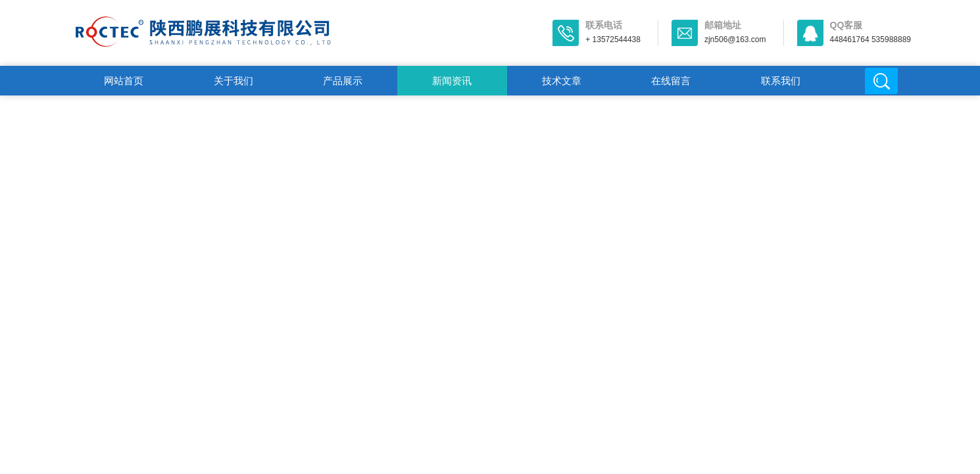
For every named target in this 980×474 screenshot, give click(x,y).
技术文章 (562, 81)
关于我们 (233, 81)
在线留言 (671, 81)
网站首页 (124, 81)
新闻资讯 (452, 81)
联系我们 (781, 81)
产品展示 (343, 81)
